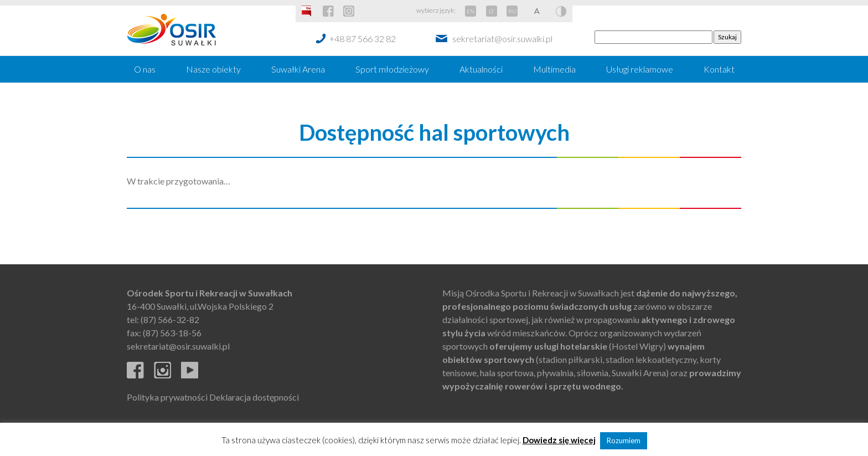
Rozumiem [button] (624, 440)
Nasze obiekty (213, 69)
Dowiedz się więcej (559, 440)
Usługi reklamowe (640, 69)
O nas (145, 69)
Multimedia (554, 69)
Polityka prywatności (167, 397)
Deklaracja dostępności (254, 397)
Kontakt (719, 69)
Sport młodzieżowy (392, 69)
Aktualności (481, 69)
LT (491, 11)
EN (471, 11)
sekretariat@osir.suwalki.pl (502, 39)
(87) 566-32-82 (170, 319)
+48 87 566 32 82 (363, 39)
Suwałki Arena (298, 69)
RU (512, 11)
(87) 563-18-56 (172, 333)
